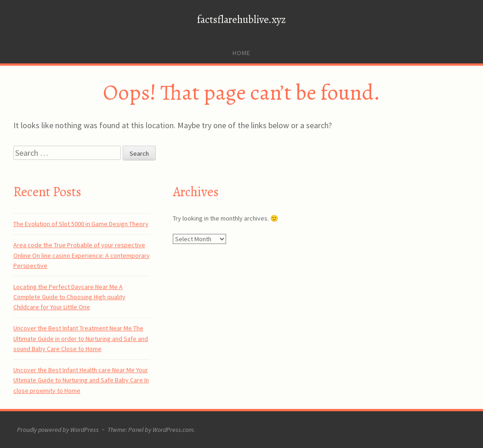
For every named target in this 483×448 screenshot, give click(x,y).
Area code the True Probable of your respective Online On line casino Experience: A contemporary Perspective (82, 255)
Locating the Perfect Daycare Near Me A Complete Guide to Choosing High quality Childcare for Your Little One (69, 297)
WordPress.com (173, 430)
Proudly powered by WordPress (58, 430)
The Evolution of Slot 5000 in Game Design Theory (81, 224)
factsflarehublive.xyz (241, 20)
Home (241, 53)
